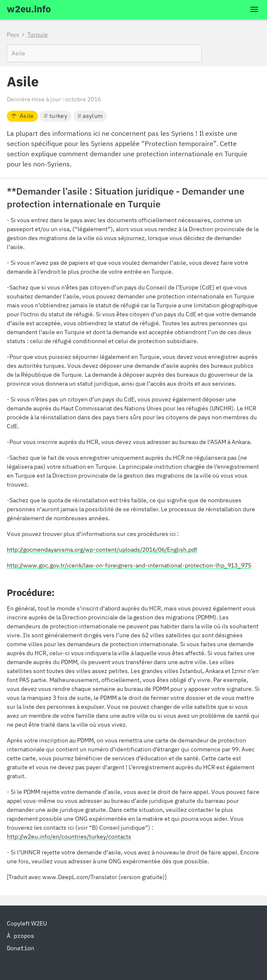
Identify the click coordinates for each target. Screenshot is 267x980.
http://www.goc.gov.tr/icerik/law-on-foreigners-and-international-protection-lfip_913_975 (129, 565)
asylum (90, 116)
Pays (13, 34)
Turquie (37, 34)
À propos (20, 936)
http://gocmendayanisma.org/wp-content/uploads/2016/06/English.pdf (102, 550)
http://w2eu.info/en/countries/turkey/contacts (69, 837)
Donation (20, 948)
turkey (56, 116)
